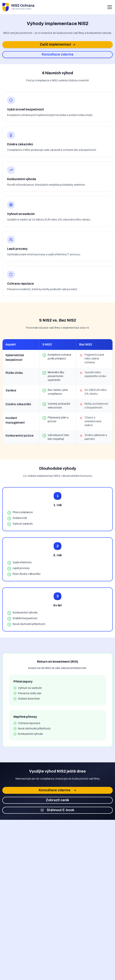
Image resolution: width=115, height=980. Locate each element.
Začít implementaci (58, 44)
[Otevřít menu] (110, 7)
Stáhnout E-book (58, 810)
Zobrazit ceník (58, 800)
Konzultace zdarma (58, 54)
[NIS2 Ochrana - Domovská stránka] (18, 7)
